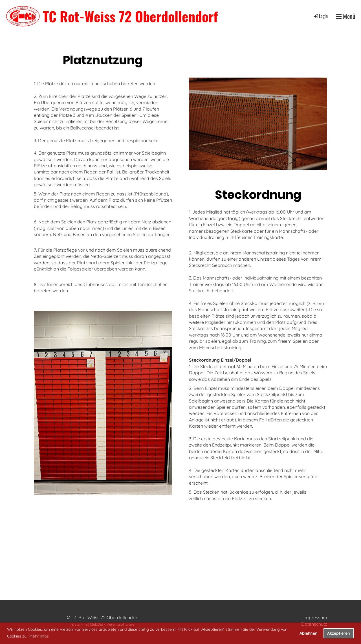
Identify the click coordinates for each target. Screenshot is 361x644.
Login (320, 16)
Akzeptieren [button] (339, 633)
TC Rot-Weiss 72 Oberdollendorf (130, 16)
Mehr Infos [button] (39, 636)
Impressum (315, 617)
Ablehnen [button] (309, 633)
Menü (346, 16)
